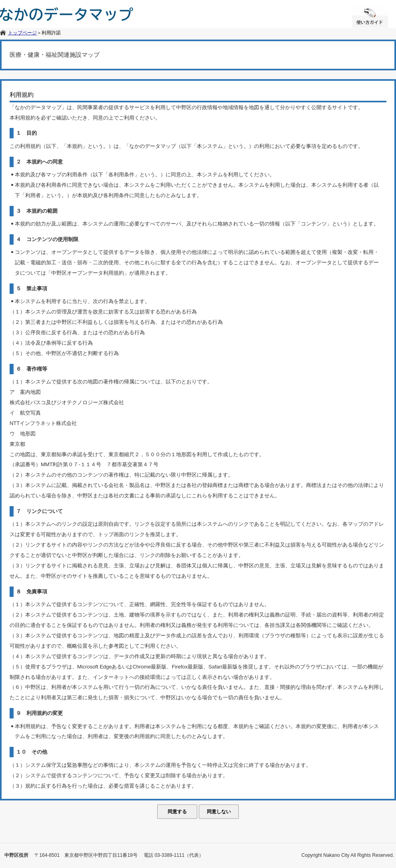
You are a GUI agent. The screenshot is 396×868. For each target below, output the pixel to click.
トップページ (22, 33)
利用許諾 (51, 33)
